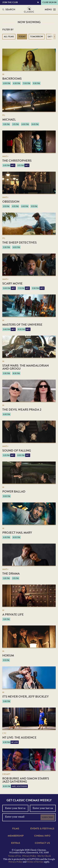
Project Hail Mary (17, 533)
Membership (16, 836)
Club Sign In (49, 2)
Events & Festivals (42, 829)
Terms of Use (15, 856)
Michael (9, 119)
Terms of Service (35, 862)
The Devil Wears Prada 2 (22, 410)
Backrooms (12, 79)
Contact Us (42, 843)
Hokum (8, 655)
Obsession (11, 202)
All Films (9, 37)
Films (16, 829)
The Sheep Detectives (19, 243)
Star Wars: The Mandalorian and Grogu (26, 367)
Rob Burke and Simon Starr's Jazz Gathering (26, 780)
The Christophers (17, 161)
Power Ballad (14, 491)
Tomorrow (37, 37)
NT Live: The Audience (19, 737)
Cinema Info (42, 836)
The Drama (11, 574)
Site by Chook (44, 856)
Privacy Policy (29, 856)
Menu (50, 10)
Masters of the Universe (22, 325)
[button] (55, 37)
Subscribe (48, 817)
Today (22, 37)
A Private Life (13, 614)
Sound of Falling (17, 450)
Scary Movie (12, 283)
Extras (16, 843)
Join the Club (10, 2)
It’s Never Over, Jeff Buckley (26, 697)
